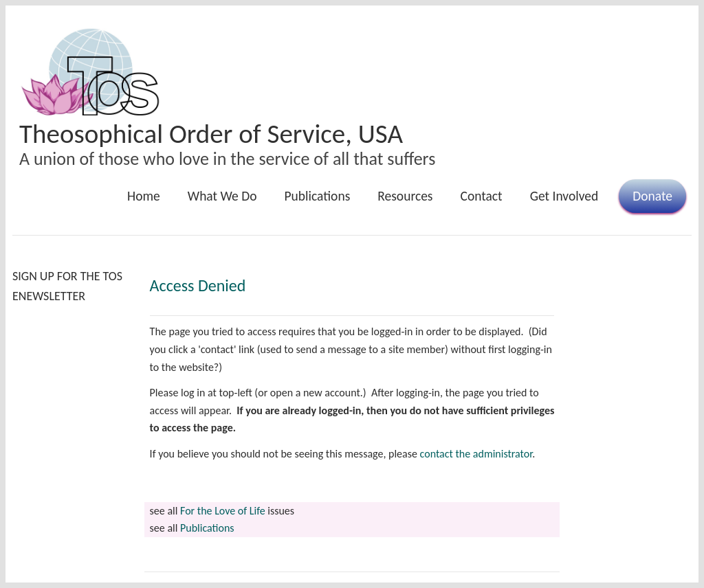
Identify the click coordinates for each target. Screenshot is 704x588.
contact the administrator (476, 454)
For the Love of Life (223, 511)
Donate (652, 196)
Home (144, 196)
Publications (318, 196)
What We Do (222, 196)
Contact (481, 196)
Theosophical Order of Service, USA (211, 134)
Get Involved (564, 196)
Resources (405, 196)
